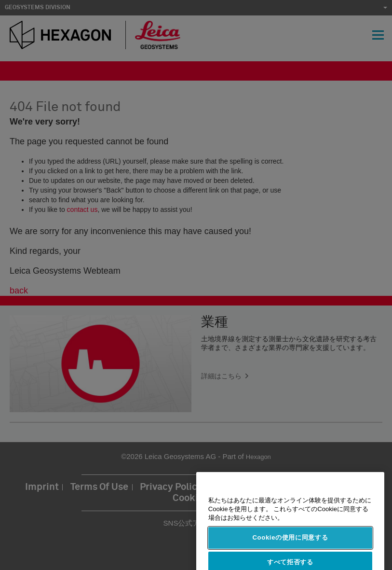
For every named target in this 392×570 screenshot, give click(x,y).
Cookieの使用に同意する (290, 545)
